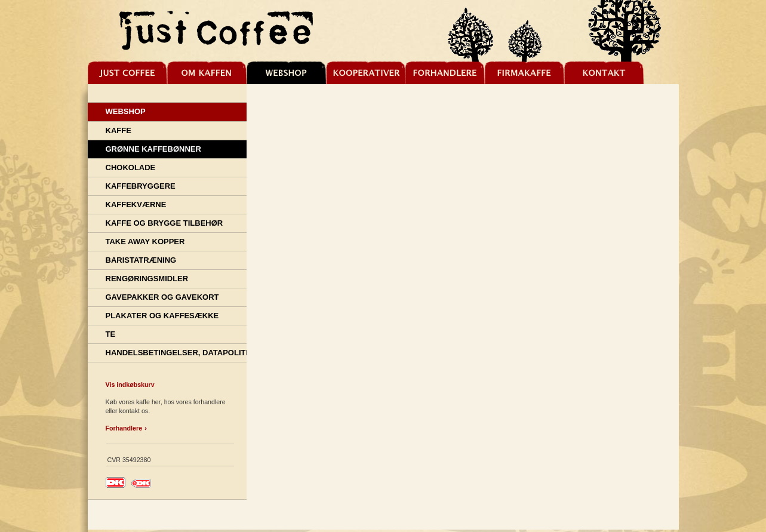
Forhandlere (124, 428)
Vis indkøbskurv (130, 385)
